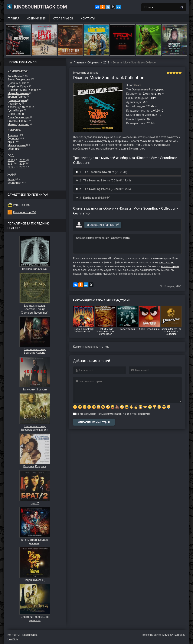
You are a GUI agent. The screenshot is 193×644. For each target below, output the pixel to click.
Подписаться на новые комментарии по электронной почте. (112, 414)
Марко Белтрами (18, 93)
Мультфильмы (17, 145)
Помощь (13, 639)
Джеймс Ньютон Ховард (23, 90)
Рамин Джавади (18, 121)
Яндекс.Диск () (103, 225)
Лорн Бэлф (14, 104)
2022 (11, 167)
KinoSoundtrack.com (37, 7)
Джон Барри (15, 110)
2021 (11, 164)
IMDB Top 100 (22, 205)
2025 (22, 167)
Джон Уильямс (17, 83)
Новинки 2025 (36, 19)
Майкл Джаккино (18, 124)
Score (11, 179)
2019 (153, 98)
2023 (22, 160)
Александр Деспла (20, 107)
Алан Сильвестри (18, 117)
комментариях (162, 258)
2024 (22, 164)
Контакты (88, 19)
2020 (11, 160)
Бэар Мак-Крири (18, 86)
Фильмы (13, 135)
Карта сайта (30, 635)
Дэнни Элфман (17, 100)
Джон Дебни (16, 114)
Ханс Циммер (16, 76)
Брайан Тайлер (17, 97)
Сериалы (13, 139)
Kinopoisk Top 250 (25, 212)
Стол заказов (63, 19)
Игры (11, 142)
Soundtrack (14, 183)
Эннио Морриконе (19, 79)
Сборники (14, 149)
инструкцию (167, 262)
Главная (13, 19)
